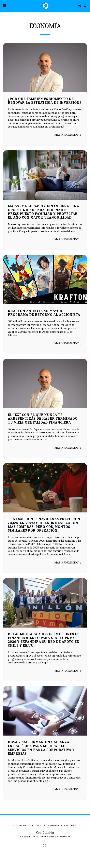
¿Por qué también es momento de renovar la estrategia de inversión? (45, 101)
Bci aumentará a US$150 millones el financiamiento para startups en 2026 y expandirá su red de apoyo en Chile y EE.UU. (44, 640)
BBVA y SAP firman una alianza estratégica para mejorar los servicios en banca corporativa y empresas (41, 748)
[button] (4, 6)
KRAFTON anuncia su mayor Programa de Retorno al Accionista (44, 313)
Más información (68, 135)
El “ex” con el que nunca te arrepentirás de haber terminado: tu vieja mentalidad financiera (43, 419)
